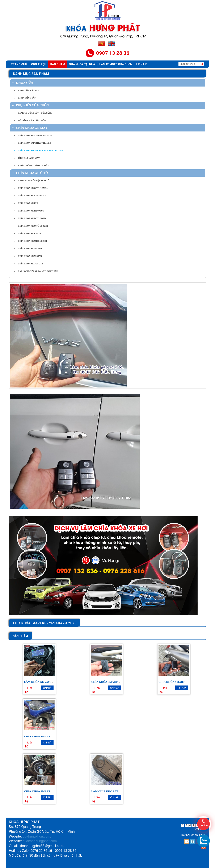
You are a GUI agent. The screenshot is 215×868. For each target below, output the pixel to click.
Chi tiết (47, 688)
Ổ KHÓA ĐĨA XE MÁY (27, 158)
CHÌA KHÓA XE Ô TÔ (30, 173)
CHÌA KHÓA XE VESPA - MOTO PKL (34, 135)
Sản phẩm (58, 64)
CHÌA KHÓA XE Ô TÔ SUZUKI (31, 226)
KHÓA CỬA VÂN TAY (27, 90)
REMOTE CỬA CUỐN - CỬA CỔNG (33, 113)
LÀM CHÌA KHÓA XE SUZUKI (111, 791)
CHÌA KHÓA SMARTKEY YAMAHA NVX (50, 736)
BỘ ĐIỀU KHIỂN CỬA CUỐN (30, 120)
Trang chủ (19, 64)
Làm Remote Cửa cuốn (116, 64)
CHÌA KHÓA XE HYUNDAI (29, 211)
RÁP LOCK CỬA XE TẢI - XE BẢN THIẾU (36, 271)
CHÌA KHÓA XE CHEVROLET (31, 196)
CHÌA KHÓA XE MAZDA (28, 249)
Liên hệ (142, 64)
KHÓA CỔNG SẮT (25, 98)
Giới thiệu (39, 64)
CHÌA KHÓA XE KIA (26, 203)
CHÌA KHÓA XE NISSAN (28, 256)
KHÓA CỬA (23, 83)
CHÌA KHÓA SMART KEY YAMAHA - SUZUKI (39, 150)
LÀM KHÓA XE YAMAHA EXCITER (47, 682)
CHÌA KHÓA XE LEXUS (28, 233)
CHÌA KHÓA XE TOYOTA (29, 264)
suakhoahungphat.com (40, 841)
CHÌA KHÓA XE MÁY (30, 128)
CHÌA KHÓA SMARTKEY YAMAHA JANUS (51, 791)
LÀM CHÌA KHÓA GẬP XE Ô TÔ (32, 181)
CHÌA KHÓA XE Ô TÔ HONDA (31, 188)
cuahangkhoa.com (36, 836)
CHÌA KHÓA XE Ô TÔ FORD (30, 218)
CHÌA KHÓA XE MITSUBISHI (31, 241)
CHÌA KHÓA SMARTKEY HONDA (33, 143)
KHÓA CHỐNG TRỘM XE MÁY (32, 166)
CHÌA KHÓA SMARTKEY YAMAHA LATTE (119, 682)
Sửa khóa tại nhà (82, 64)
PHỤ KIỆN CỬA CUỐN (30, 105)
